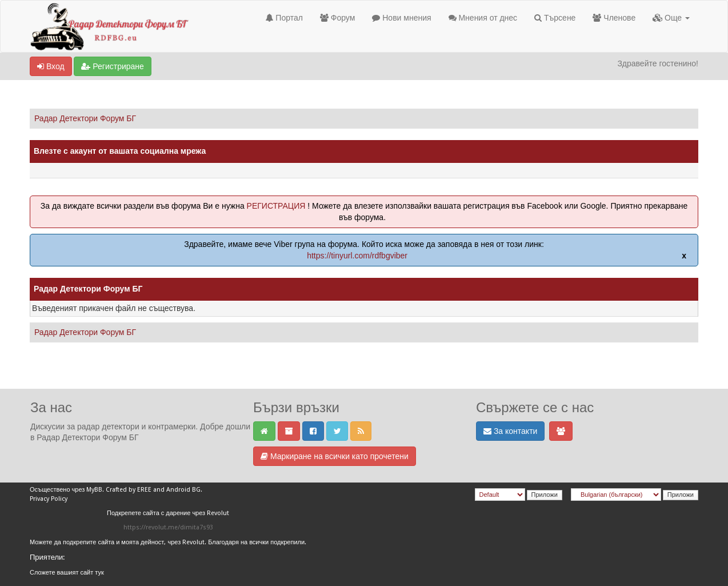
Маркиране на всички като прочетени (335, 456)
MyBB (94, 490)
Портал (284, 18)
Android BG (183, 490)
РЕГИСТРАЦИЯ (276, 206)
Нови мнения (401, 18)
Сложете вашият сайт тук (67, 573)
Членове (614, 18)
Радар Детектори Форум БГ (85, 118)
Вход (51, 66)
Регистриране (112, 66)
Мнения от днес (483, 18)
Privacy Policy (49, 499)
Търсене (555, 18)
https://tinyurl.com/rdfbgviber (357, 256)
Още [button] (671, 18)
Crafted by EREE (129, 490)
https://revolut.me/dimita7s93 (168, 527)
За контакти (510, 431)
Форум (337, 18)
